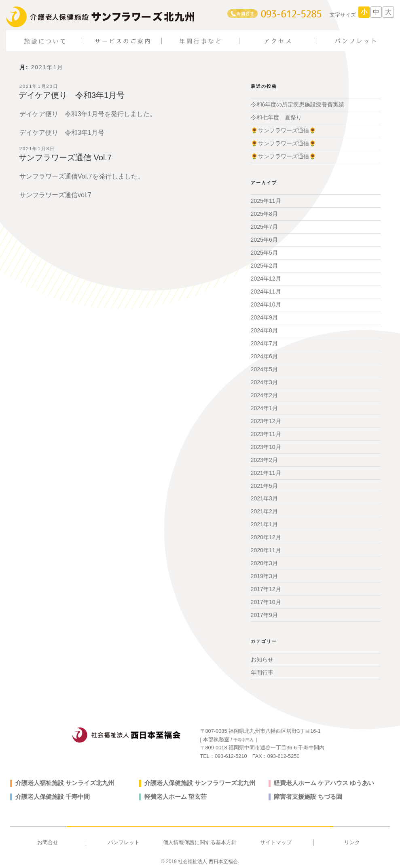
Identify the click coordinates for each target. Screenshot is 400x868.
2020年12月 (266, 535)
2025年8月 (264, 213)
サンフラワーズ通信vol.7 (55, 195)
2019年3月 (264, 574)
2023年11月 (266, 432)
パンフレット (124, 839)
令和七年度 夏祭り (276, 117)
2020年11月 (266, 548)
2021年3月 (264, 497)
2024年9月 (264, 317)
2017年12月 (266, 587)
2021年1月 (264, 522)
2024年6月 (264, 355)
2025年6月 (264, 239)
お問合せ (48, 839)
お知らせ (262, 657)
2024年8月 (264, 329)
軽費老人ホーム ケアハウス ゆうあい (321, 780)
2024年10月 (266, 304)
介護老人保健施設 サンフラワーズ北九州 (196, 780)
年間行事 (262, 670)
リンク (352, 839)
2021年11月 (266, 471)
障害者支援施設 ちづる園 (306, 794)
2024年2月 (264, 394)
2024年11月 (266, 291)
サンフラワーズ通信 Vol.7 (65, 157)
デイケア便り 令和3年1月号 (72, 95)
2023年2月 (264, 458)
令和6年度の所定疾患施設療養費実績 (298, 104)
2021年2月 (264, 509)
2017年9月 (264, 613)
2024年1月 (264, 406)
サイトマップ (276, 839)
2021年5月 (264, 484)
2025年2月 (264, 265)
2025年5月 (264, 252)
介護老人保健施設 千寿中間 (50, 794)
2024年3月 (264, 381)
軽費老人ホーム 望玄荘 (174, 794)
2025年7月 (264, 226)
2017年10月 (266, 600)
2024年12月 (266, 278)
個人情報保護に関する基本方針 (200, 839)
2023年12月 (266, 419)
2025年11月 (266, 200)
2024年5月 (264, 368)
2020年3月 (264, 561)
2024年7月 (264, 342)
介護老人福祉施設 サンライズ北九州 (61, 780)
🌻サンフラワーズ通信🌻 (283, 130)
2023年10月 (266, 445)
